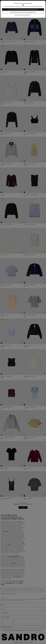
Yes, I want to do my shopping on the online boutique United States (23, 9)
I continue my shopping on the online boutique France (23, 13)
